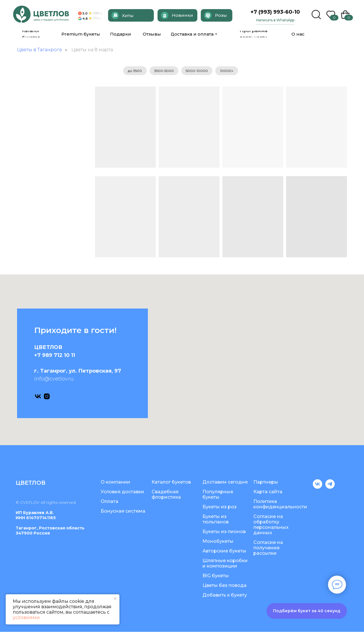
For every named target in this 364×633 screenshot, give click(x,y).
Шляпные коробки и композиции (225, 564)
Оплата (109, 503)
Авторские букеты (224, 552)
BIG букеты (216, 577)
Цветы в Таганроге (40, 50)
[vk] (38, 397)
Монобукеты (218, 542)
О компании (115, 483)
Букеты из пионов (224, 533)
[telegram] (330, 488)
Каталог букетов (171, 483)
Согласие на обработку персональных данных (271, 526)
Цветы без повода (225, 586)
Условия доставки (122, 493)
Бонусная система (123, 512)
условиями (26, 617)
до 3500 (133, 71)
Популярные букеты (218, 496)
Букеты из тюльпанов (216, 520)
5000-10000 (198, 71)
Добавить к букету (225, 596)
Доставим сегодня (225, 483)
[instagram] (47, 397)
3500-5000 (163, 71)
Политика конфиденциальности (280, 505)
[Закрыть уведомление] (115, 599)
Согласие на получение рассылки (268, 549)
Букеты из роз (220, 508)
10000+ (229, 71)
